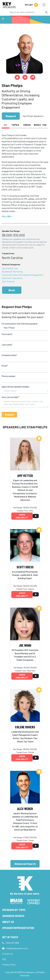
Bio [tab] (5, 125)
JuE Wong (25, 645)
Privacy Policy (9, 965)
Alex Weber (25, 809)
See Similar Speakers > (33, 116)
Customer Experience (12, 278)
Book (12, 290)
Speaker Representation (18, 928)
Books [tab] (37, 125)
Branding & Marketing (12, 271)
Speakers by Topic (14, 910)
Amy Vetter (25, 476)
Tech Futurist (8, 281)
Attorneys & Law (10, 268)
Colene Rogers (25, 727)
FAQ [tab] (44, 125)
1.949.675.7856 (12, 943)
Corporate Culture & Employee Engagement (23, 275)
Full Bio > (7, 216)
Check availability (22, 516)
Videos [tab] (27, 125)
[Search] (26, 12)
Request (11, 116)
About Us (8, 922)
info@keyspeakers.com (17, 948)
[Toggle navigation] (44, 5)
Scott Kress (25, 567)
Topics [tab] (15, 125)
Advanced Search (25, 864)
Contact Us (7, 954)
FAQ (4, 959)
